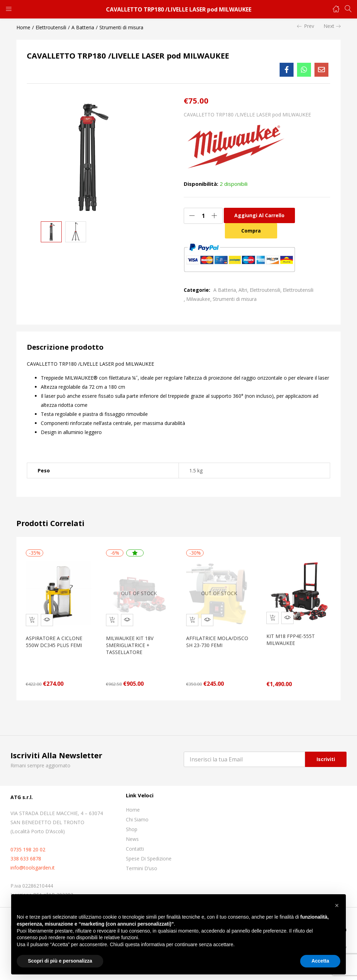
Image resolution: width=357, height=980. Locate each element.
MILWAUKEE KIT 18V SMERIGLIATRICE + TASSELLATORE (131, 642)
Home (23, 27)
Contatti (135, 845)
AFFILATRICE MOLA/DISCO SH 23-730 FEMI (219, 638)
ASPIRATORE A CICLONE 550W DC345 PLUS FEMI (56, 638)
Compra (251, 231)
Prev (306, 26)
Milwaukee (198, 299)
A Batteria (83, 27)
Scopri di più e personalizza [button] (60, 961)
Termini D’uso (142, 865)
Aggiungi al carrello (259, 215)
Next (332, 26)
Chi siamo (137, 816)
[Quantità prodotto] (203, 216)
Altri (243, 290)
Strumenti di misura (121, 27)
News (132, 835)
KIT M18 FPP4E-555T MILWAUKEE (292, 636)
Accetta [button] (320, 961)
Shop (132, 826)
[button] (337, 905)
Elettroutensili (51, 27)
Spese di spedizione (149, 855)
